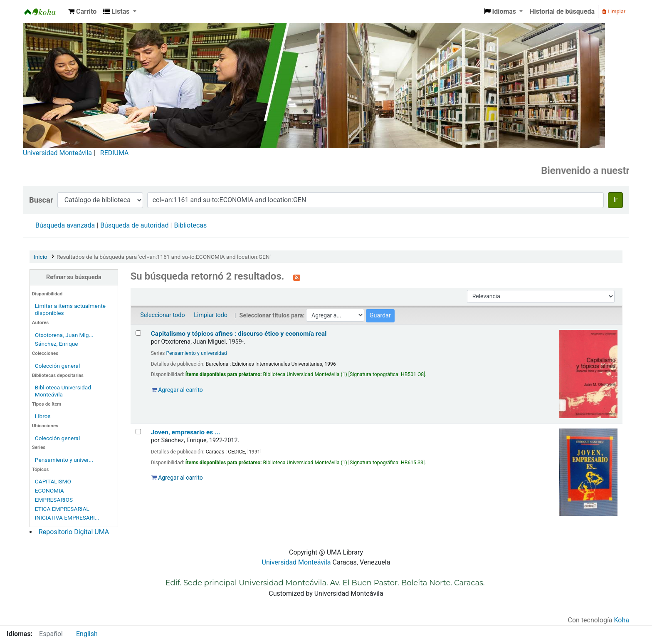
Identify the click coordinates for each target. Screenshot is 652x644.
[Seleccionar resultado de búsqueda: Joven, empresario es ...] (138, 432)
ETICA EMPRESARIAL (62, 509)
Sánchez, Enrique (57, 344)
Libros (43, 416)
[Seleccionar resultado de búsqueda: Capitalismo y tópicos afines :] (138, 333)
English (87, 634)
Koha (622, 620)
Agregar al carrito (177, 390)
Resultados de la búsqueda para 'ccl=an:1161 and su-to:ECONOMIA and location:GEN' (164, 257)
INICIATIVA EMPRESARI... (67, 518)
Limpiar (614, 11)
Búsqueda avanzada (65, 225)
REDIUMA (115, 153)
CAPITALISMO (53, 481)
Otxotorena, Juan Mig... (64, 335)
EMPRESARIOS (54, 500)
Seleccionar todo (162, 315)
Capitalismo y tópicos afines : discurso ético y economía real (239, 334)
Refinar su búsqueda (74, 277)
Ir (615, 200)
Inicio (41, 257)
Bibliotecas (190, 225)
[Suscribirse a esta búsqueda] (297, 277)
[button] (82, 12)
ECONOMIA (49, 490)
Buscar (41, 200)
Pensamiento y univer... (64, 460)
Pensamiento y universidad (196, 353)
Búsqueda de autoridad (134, 225)
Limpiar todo (211, 315)
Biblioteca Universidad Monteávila (44, 12)
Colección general (58, 366)
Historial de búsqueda (562, 11)
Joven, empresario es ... (186, 432)
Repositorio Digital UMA (74, 532)
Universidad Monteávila (57, 153)
